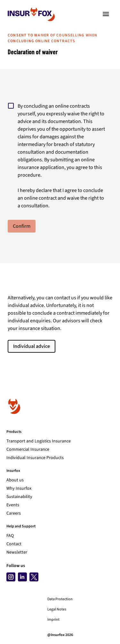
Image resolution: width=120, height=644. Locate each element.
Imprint (53, 620)
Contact (14, 544)
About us (15, 480)
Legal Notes (57, 609)
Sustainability (19, 497)
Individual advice (32, 346)
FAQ (10, 536)
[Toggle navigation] (106, 14)
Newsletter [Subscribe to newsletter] (17, 552)
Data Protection (60, 599)
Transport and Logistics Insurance (39, 441)
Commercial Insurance (28, 449)
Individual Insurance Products (35, 458)
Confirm (22, 226)
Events (13, 505)
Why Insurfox (19, 488)
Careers (14, 513)
